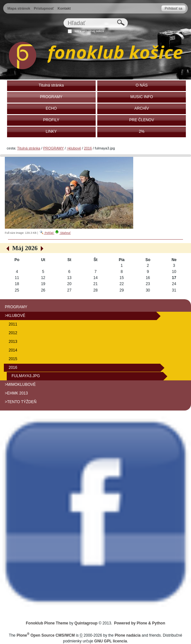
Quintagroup (86, 623)
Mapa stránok (19, 8)
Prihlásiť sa (174, 8)
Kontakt (64, 8)
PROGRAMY (54, 148)
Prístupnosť (44, 8)
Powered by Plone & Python (139, 623)
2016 (88, 148)
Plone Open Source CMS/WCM (46, 635)
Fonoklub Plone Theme (47, 623)
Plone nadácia (128, 635)
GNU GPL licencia (111, 641)
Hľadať (63, 18)
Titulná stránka (29, 148)
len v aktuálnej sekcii (89, 31)
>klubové (74, 148)
